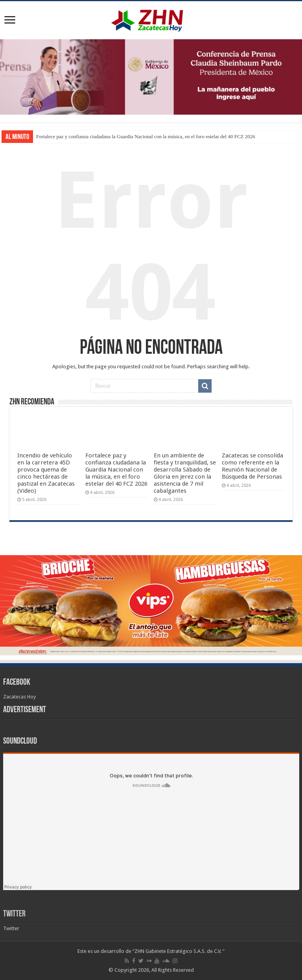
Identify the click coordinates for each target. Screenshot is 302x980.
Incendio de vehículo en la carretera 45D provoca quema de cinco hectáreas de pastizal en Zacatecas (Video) (46, 473)
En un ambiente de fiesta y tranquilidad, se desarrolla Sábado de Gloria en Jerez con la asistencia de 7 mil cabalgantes (185, 473)
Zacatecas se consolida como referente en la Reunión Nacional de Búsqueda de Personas (252, 466)
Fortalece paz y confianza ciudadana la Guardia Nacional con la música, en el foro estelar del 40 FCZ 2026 (146, 136)
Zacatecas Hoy (19, 697)
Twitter (14, 914)
